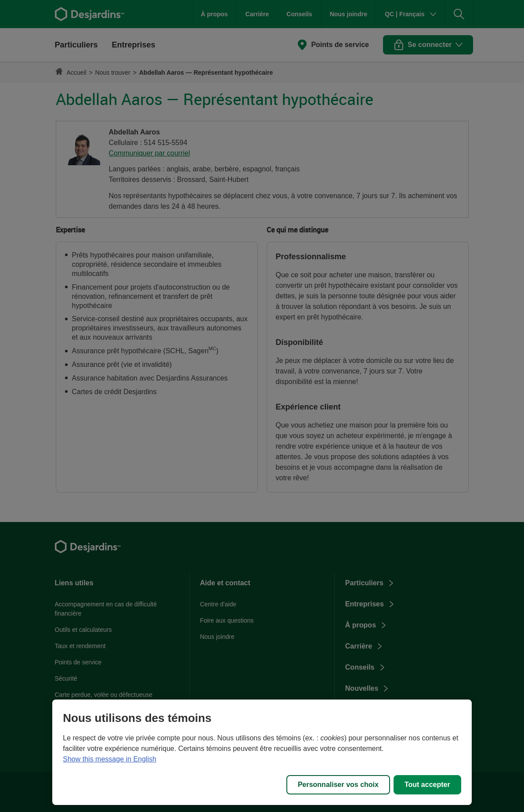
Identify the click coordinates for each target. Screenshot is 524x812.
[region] (262, 752)
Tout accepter (427, 785)
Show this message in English (110, 759)
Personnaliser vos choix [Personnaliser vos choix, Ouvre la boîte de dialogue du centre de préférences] (338, 785)
